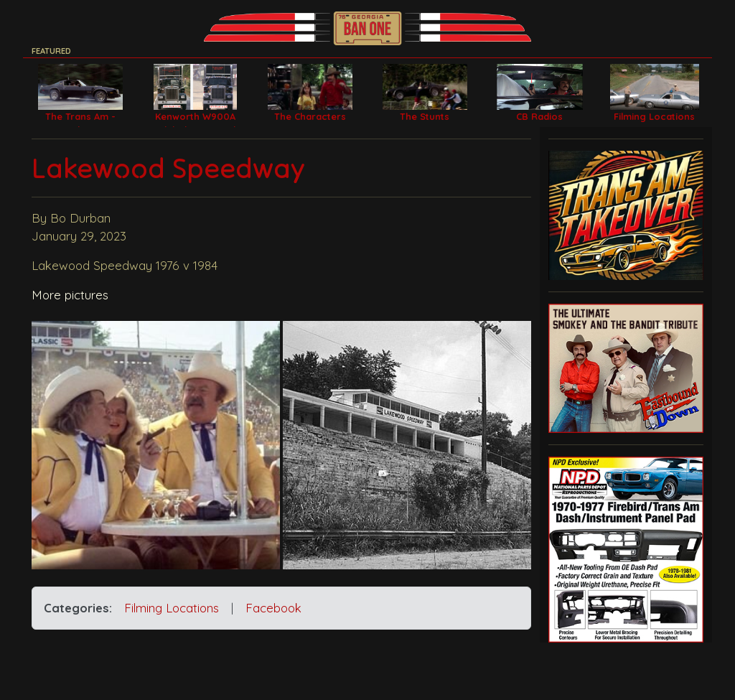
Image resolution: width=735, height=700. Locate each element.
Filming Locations (172, 608)
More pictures (70, 295)
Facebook (273, 608)
